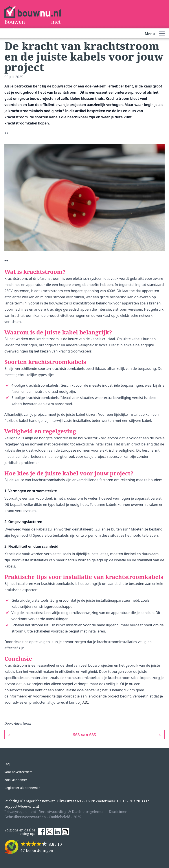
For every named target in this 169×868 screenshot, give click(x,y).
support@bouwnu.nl (22, 806)
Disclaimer (118, 812)
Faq (7, 764)
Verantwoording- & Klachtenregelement (72, 812)
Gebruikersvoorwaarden (25, 817)
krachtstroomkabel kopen (27, 123)
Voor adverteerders (18, 772)
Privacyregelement (20, 812)
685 (93, 735)
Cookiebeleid (60, 817)
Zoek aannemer (16, 780)
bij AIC (83, 702)
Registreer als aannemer (22, 788)
